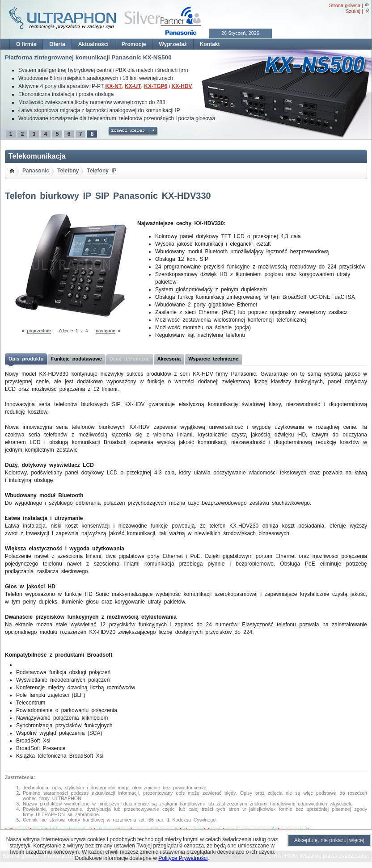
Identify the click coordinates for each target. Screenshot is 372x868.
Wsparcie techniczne (213, 359)
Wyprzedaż (173, 44)
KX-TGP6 (156, 86)
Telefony (68, 171)
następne (106, 331)
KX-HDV (182, 86)
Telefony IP (101, 171)
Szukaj (353, 11)
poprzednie (39, 331)
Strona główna (345, 5)
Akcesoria (169, 359)
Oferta (57, 44)
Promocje (134, 44)
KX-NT (114, 86)
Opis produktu (26, 359)
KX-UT (133, 86)
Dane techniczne (130, 359)
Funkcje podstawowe (76, 359)
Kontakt (210, 44)
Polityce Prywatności (183, 858)
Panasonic (36, 171)
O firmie (26, 44)
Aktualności (93, 44)
